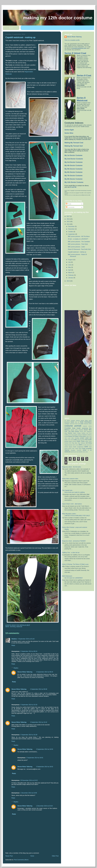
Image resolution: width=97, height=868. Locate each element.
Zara (87, 452)
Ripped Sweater (68, 445)
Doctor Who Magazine (86, 432)
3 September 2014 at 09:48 (39, 689)
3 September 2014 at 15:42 (39, 722)
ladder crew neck (69, 440)
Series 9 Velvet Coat (75, 53)
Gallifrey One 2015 (87, 433)
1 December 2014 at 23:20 (44, 806)
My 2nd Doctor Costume (74, 159)
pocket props (68, 441)
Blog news (88, 421)
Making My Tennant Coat (74, 143)
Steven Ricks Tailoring (25, 672)
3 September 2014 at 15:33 (29, 705)
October (71, 232)
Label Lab (88, 438)
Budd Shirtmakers (86, 422)
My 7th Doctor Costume (74, 176)
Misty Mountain (81, 440)
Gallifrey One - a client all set (71, 553)
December (72, 226)
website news (82, 452)
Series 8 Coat (84, 76)
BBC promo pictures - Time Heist (78, 244)
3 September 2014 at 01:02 (26, 639)
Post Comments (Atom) (21, 860)
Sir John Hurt (86, 445)
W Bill (90, 450)
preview (74, 441)
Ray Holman (81, 443)
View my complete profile (72, 40)
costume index (88, 424)
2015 (68, 222)
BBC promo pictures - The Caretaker (79, 242)
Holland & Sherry (87, 435)
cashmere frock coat (75, 424)
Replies (16, 668)
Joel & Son (89, 436)
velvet (84, 450)
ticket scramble (87, 448)
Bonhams (67, 422)
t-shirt (86, 447)
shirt (80, 445)
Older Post (55, 856)
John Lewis (68, 438)
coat (82, 424)
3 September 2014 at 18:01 (35, 758)
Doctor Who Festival (77, 430)
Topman (67, 450)
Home (32, 856)
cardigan (67, 424)
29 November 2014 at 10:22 (29, 780)
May (70, 267)
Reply (13, 645)
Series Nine (69, 133)
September (72, 234)
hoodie (66, 436)
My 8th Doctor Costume (74, 179)
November (72, 229)
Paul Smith (88, 440)
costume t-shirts (87, 426)
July (70, 262)
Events (70, 433)
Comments (70, 207)
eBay (66, 433)
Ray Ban (75, 443)
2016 (68, 219)
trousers (73, 450)
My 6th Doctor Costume (74, 172)
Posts (68, 204)
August (71, 260)
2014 (68, 224)
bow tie (77, 422)
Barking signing (80, 421)
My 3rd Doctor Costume (74, 162)
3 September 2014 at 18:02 (45, 767)
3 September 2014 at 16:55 (45, 749)
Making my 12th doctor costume (58, 18)
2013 (68, 281)
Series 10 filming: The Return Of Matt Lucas (75, 564)
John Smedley (75, 438)
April (70, 270)
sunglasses (80, 447)
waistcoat (19, 627)
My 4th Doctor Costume (74, 166)
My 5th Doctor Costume (74, 169)
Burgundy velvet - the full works (71, 467)
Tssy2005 (79, 450)
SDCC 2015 (76, 445)
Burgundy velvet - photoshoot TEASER (74, 541)
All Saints (67, 421)
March (70, 272)
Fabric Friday (77, 433)
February (71, 275)
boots (72, 422)
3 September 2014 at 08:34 (45, 672)
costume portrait (73, 426)
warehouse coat (74, 452)
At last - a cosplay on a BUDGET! (78, 239)
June (70, 265)
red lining (13, 627)
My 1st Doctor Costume (73, 155)
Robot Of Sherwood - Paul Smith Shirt (79, 249)
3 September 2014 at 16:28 (29, 735)
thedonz (14, 639)
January (71, 278)
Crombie (68, 428)
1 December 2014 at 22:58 (29, 793)
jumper (82, 438)
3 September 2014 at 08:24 (29, 651)
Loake (75, 440)
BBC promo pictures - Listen (76, 247)
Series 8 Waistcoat (82, 99)
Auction (73, 421)
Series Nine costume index (70, 479)
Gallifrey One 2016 (69, 435)
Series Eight (69, 130)
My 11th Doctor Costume (74, 182)
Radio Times (81, 441)
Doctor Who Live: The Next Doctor (78, 431)
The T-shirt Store (77, 449)
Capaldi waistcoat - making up (77, 252)
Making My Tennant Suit (74, 146)
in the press (82, 436)
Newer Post (9, 856)
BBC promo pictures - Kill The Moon (79, 236)
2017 (68, 216)
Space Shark (73, 447)
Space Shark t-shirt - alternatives (72, 504)
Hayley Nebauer (78, 435)
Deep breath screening (80, 428)
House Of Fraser (73, 436)
